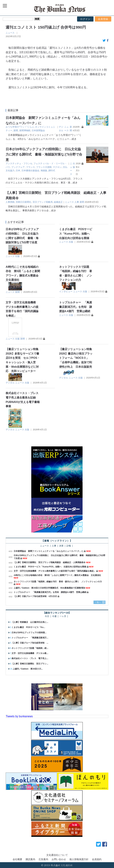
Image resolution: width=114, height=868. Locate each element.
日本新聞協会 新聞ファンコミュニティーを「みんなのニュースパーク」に (49, 551)
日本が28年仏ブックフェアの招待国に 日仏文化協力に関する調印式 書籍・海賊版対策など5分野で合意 (44, 154)
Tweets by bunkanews (19, 716)
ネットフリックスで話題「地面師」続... (30, 648)
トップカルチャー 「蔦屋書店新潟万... (30, 638)
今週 (54, 616)
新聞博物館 (25, 130)
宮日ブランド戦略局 (43, 202)
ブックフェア (18, 167)
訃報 (69, 546)
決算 (61, 546)
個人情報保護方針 (79, 859)
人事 (77, 202)
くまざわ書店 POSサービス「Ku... (28, 627)
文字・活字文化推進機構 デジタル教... (30, 653)
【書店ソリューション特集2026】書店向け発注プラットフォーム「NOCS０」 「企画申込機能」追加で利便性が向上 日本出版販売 (76, 358)
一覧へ (98, 602)
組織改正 (58, 202)
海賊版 (44, 171)
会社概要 (17, 859)
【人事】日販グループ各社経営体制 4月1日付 (35, 596)
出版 (17, 256)
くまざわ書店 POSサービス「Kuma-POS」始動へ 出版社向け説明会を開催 (76, 234)
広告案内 (43, 859)
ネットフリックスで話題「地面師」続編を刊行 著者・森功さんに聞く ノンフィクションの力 (59, 582)
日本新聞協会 (38, 130)
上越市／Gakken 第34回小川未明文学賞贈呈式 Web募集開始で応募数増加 (49, 588)
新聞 (16, 130)
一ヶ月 (63, 616)
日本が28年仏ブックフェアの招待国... (29, 633)
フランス (30, 167)
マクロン (57, 167)
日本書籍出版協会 (30, 171)
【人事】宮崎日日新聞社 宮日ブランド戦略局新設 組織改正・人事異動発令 (50, 562)
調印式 (52, 171)
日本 (18, 171)
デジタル (10, 383)
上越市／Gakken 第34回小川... (28, 669)
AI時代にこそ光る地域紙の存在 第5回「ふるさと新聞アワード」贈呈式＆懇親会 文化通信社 (57, 575)
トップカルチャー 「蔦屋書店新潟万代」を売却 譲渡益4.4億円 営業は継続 (76, 307)
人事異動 (10, 202)
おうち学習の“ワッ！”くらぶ (20, 127)
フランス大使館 (44, 167)
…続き (73, 139)
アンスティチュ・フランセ (19, 163)
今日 (47, 616)
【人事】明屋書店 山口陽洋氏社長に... (30, 622)
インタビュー (66, 291)
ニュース (10, 33)
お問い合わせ (59, 859)
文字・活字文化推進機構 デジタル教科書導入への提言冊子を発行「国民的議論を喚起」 (55, 571)
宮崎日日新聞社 (24, 202)
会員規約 (97, 859)
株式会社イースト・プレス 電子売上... (30, 658)
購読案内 (30, 859)
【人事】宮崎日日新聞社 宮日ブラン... (30, 664)
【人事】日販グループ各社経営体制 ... (30, 643)
